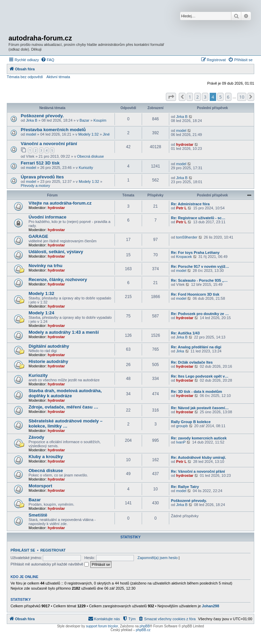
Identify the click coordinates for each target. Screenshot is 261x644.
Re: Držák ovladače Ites (192, 362)
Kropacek (184, 257)
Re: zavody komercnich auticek (199, 438)
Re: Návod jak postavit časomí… (200, 408)
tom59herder (187, 237)
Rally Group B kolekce (191, 422)
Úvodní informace (47, 217)
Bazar (84, 120)
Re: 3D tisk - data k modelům (196, 391)
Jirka (180, 351)
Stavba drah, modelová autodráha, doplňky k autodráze (65, 393)
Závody (36, 437)
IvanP (181, 442)
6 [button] (228, 97)
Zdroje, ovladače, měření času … (63, 407)
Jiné (106, 134)
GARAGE (38, 236)
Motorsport (40, 486)
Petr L (181, 208)
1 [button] (190, 97)
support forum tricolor (102, 626)
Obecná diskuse (91, 156)
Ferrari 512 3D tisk (40, 163)
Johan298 (211, 606)
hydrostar (185, 144)
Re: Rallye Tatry (185, 487)
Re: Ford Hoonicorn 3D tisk (195, 294)
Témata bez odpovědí (25, 77)
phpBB (145, 626)
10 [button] (242, 97)
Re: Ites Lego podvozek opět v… (200, 376)
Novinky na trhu (46, 266)
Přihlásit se (23, 550)
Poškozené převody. (42, 116)
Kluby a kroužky (46, 457)
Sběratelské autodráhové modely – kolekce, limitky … (66, 423)
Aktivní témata (58, 77)
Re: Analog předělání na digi (196, 347)
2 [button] (198, 97)
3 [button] (205, 97)
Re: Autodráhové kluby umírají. (198, 457)
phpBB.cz (143, 630)
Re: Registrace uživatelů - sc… (198, 218)
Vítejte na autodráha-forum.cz (60, 203)
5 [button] (220, 97)
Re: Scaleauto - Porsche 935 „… (199, 280)
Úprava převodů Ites (42, 177)
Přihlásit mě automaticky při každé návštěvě (50, 564)
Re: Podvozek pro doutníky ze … (200, 314)
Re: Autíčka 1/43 (185, 333)
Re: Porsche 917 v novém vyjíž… (200, 266)
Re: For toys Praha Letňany (195, 253)
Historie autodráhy (48, 361)
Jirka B (32, 120)
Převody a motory (35, 186)
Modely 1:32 (88, 134)
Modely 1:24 (41, 313)
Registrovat (53, 550)
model (31, 134)
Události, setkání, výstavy (56, 252)
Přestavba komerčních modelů (53, 130)
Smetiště (38, 515)
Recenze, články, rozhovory (58, 280)
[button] (171, 97)
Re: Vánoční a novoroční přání (198, 471)
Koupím (100, 120)
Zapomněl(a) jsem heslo (158, 558)
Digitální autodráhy (49, 346)
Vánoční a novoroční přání (49, 144)
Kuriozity (86, 168)
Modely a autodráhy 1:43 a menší (64, 332)
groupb (182, 426)
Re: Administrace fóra (190, 204)
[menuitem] (48, 60)
